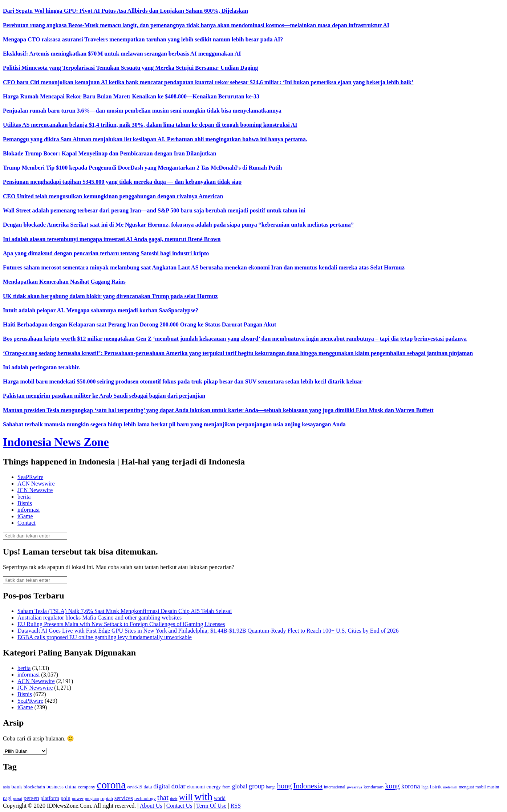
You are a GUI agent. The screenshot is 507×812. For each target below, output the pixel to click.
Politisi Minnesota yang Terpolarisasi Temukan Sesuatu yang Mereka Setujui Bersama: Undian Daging (130, 68)
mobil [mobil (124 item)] (481, 787)
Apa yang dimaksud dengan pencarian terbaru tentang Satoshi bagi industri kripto (106, 253)
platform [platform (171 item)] (50, 798)
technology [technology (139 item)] (145, 798)
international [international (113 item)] (335, 787)
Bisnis (25, 503)
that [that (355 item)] (163, 797)
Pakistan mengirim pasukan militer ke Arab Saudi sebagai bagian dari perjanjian (104, 396)
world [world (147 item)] (220, 798)
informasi (29, 510)
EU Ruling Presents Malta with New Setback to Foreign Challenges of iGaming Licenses (121, 624)
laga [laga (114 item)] (425, 787)
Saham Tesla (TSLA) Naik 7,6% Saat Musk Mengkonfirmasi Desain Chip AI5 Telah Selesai (125, 611)
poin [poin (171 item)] (66, 798)
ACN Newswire (36, 484)
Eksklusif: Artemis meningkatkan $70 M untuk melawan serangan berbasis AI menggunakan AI (122, 54)
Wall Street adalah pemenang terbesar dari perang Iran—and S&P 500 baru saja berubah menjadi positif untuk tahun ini (154, 210)
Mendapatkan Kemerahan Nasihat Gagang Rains (64, 282)
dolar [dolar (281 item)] (179, 786)
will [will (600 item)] (186, 797)
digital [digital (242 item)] (161, 786)
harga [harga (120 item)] (271, 787)
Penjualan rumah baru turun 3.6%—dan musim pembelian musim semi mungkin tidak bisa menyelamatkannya (142, 111)
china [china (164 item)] (71, 787)
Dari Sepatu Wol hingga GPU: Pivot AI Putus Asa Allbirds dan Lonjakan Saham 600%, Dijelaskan (125, 11)
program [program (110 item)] (92, 799)
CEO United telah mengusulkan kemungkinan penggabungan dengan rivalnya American (113, 196)
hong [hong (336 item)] (285, 786)
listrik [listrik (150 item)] (436, 787)
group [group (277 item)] (257, 786)
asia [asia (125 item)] (6, 787)
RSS (236, 806)
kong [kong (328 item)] (392, 786)
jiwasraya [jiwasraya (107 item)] (354, 787)
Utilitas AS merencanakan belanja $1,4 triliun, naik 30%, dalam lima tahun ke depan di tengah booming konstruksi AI (150, 125)
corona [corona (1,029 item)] (111, 785)
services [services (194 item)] (124, 798)
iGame (25, 516)
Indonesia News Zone (56, 442)
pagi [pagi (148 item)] (7, 798)
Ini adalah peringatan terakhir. (41, 367)
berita (24, 497)
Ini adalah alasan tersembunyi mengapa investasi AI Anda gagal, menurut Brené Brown (112, 239)
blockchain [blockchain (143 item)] (34, 787)
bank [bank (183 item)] (17, 786)
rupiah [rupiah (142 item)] (107, 798)
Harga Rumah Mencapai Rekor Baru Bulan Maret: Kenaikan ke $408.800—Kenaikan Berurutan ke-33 (131, 96)
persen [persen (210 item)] (31, 798)
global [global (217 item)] (240, 786)
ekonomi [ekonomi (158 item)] (196, 787)
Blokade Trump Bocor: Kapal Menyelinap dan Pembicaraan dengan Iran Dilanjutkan (109, 153)
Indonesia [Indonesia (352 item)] (308, 786)
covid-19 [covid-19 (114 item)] (135, 787)
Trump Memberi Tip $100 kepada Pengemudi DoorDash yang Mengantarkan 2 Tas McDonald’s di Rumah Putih (142, 168)
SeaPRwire (30, 477)
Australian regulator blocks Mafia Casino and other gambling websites (100, 618)
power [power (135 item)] (78, 799)
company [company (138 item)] (86, 787)
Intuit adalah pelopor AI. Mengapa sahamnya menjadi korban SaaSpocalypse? (101, 310)
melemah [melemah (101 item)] (450, 787)
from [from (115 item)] (226, 787)
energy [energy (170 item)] (214, 787)
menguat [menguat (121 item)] (466, 787)
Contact (27, 523)
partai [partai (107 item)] (18, 799)
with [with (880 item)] (203, 797)
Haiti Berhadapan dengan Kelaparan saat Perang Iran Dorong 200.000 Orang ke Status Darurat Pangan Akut (139, 324)
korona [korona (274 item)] (411, 786)
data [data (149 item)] (148, 787)
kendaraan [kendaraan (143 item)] (374, 787)
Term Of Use (211, 806)
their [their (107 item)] (174, 799)
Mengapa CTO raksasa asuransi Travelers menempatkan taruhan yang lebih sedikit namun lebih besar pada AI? (143, 39)
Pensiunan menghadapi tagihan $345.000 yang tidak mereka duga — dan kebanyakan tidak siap (122, 182)
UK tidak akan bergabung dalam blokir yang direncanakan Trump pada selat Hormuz (110, 296)
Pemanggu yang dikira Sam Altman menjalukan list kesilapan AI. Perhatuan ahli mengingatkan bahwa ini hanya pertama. (155, 139)
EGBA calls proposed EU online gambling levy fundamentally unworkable (105, 637)
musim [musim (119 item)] (493, 787)
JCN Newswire (35, 490)
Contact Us (179, 806)
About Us (151, 806)
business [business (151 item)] (55, 787)
